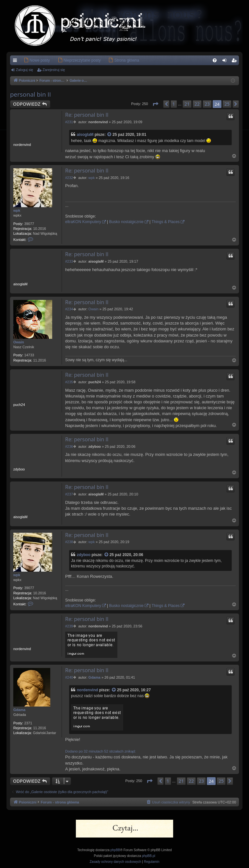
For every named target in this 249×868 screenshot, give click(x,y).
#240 (69, 677)
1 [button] (174, 104)
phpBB (115, 850)
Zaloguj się (24, 70)
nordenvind (87, 690)
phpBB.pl (149, 856)
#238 (69, 542)
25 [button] (227, 104)
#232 (69, 178)
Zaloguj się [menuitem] (226, 62)
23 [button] (207, 104)
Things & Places (166, 222)
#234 (69, 309)
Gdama (19, 710)
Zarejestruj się (54, 70)
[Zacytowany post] (110, 135)
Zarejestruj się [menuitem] (235, 62)
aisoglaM (85, 135)
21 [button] (187, 104)
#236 (69, 446)
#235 (69, 382)
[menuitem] (27, 60)
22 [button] (197, 104)
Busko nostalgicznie (126, 222)
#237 (69, 494)
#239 (69, 626)
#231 (69, 122)
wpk (17, 210)
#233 (69, 261)
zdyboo (84, 555)
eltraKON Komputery (83, 222)
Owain (19, 342)
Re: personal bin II (87, 115)
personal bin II (30, 94)
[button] (155, 104)
